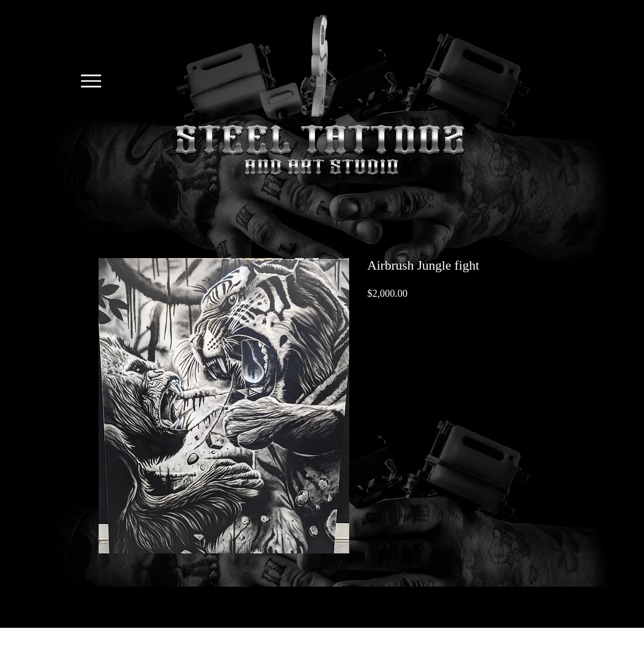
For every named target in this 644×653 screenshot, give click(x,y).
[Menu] (91, 81)
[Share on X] (374, 344)
